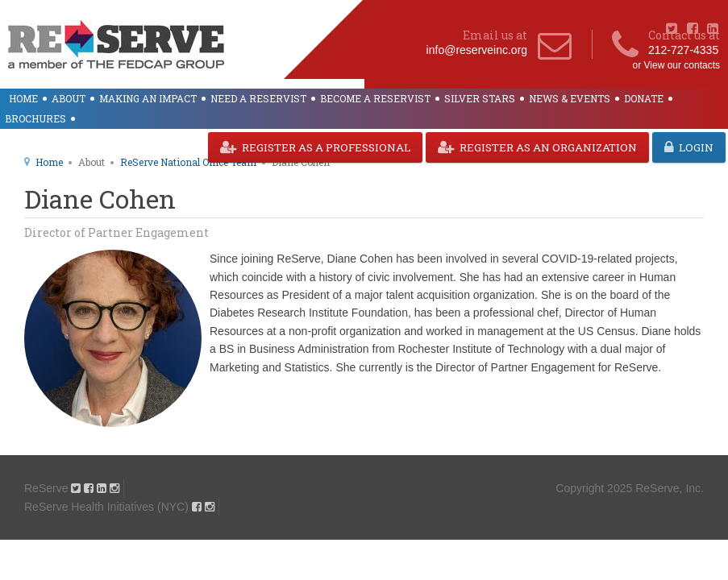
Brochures (35, 118)
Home (23, 98)
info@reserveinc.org (477, 50)
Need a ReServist (258, 98)
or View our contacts (677, 65)
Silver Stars (480, 98)
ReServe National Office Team (188, 162)
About (69, 98)
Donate (644, 98)
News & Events (570, 98)
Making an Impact (148, 98)
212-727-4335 (683, 50)
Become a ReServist (375, 98)
